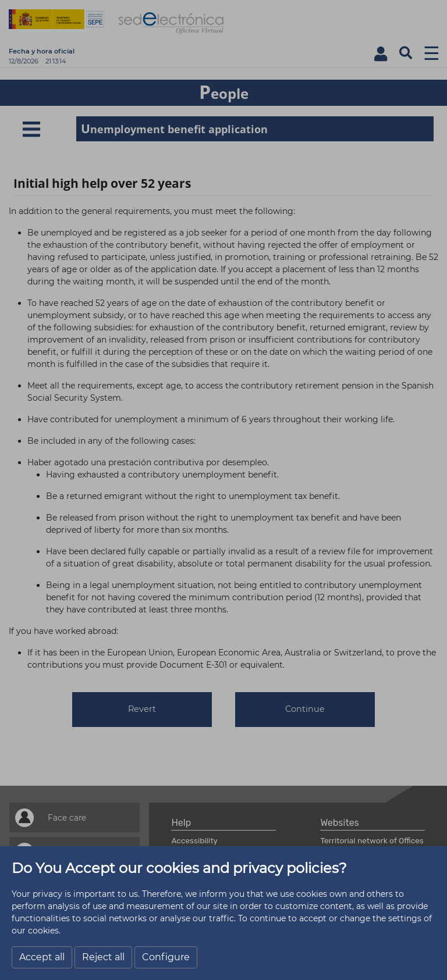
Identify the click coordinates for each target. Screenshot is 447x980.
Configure (166, 957)
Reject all (103, 957)
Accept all (42, 957)
